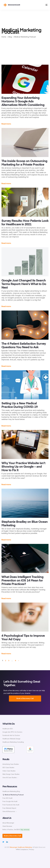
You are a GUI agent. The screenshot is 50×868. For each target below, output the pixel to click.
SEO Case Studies (8, 767)
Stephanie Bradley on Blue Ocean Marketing (25, 524)
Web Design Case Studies (11, 774)
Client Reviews (7, 826)
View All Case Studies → (10, 778)
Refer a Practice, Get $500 (11, 830)
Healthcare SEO (8, 729)
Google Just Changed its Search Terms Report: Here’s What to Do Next (24, 284)
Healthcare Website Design (11, 739)
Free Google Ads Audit (10, 801)
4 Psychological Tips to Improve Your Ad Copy (23, 638)
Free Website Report (9, 808)
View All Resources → (10, 811)
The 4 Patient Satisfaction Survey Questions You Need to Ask (24, 346)
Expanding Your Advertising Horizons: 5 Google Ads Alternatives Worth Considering (23, 101)
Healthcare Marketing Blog (11, 791)
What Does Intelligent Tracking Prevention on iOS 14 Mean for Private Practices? (22, 581)
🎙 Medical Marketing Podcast (13, 795)
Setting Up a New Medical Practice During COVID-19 (20, 405)
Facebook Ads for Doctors (11, 735)
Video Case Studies (9, 771)
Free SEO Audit (7, 798)
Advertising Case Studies (11, 764)
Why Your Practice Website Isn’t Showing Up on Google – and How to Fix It (23, 467)
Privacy (32, 849)
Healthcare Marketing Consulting (13, 742)
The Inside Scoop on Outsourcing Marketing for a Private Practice (24, 163)
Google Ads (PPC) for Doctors (12, 732)
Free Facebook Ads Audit (11, 805)
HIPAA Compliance (22, 849)
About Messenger (8, 823)
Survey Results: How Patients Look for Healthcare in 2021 (25, 223)
